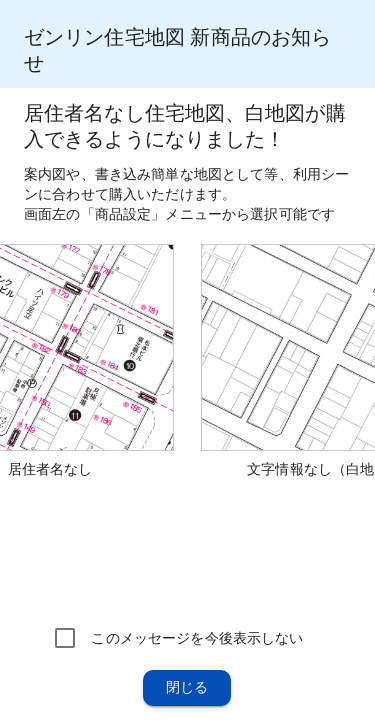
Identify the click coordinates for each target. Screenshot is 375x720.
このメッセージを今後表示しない (197, 638)
